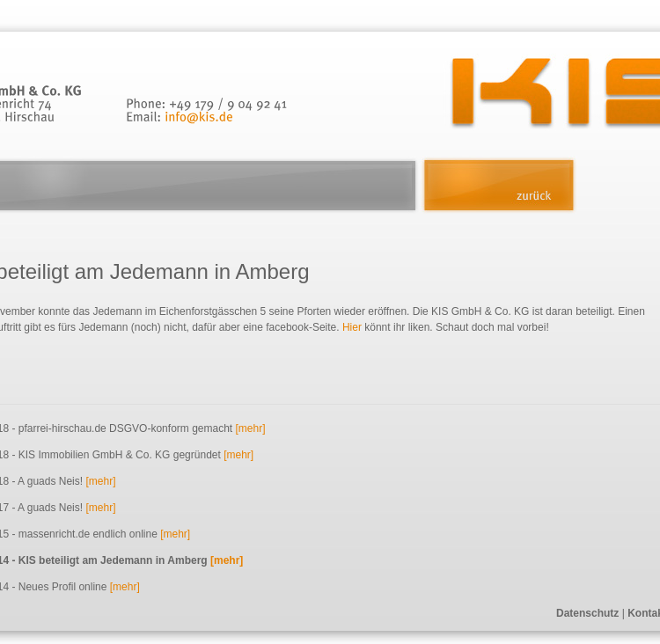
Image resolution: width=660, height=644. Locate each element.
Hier (352, 327)
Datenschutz (587, 613)
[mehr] (250, 428)
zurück (499, 185)
